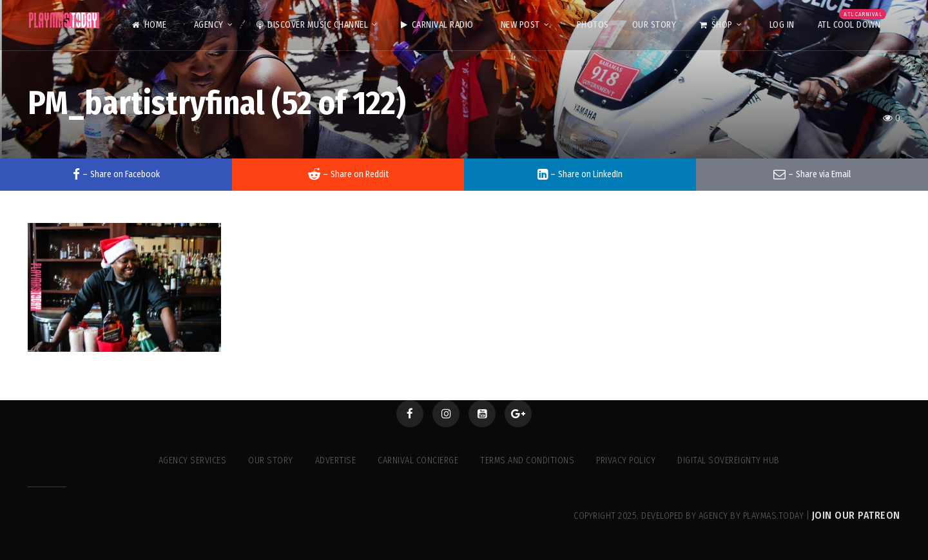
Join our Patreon (856, 515)
